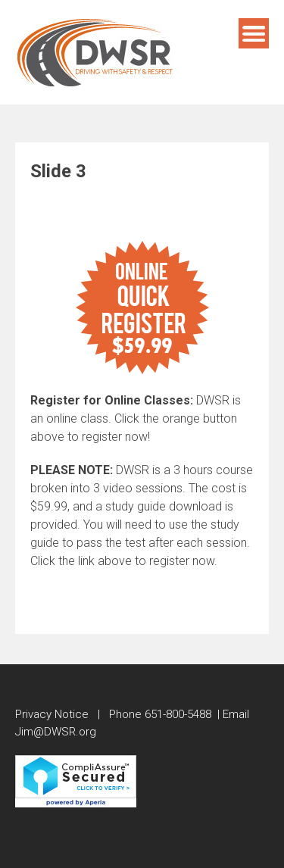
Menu (254, 33)
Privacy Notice (52, 714)
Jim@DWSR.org (56, 732)
